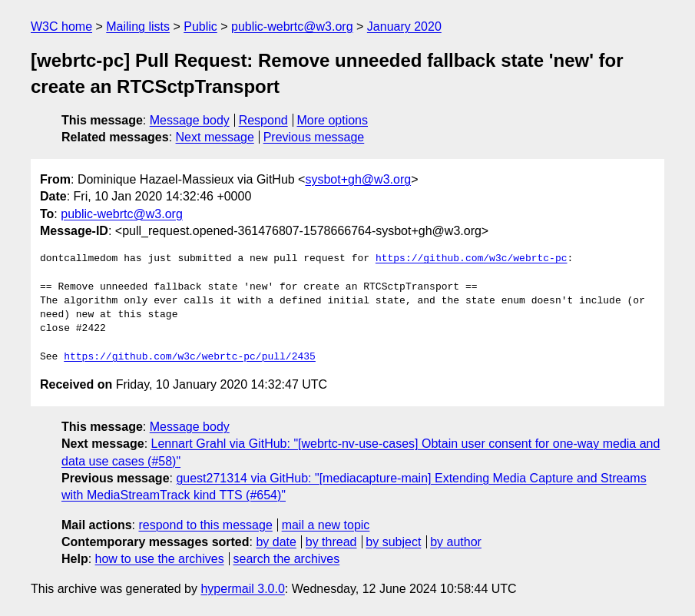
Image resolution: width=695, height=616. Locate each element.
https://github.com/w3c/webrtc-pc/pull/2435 (190, 357)
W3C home (61, 26)
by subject (393, 542)
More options (333, 120)
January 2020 (404, 26)
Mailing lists (138, 26)
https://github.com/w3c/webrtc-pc (472, 259)
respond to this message (205, 525)
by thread (331, 542)
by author (456, 542)
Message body (190, 120)
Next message (215, 137)
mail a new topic (326, 525)
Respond (263, 120)
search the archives (287, 559)
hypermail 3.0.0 (242, 589)
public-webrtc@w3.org (292, 26)
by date (276, 542)
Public (200, 26)
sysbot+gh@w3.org (358, 179)
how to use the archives (160, 559)
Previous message (314, 137)
